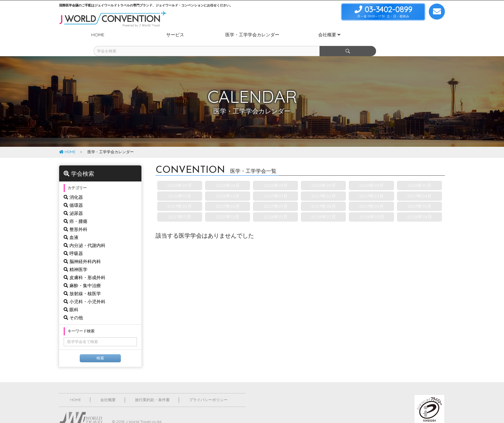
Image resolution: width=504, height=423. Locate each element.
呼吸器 (73, 242)
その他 (73, 306)
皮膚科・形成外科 (85, 266)
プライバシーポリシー (208, 388)
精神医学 (76, 258)
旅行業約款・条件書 (152, 388)
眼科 (71, 298)
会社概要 (108, 388)
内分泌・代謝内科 (85, 234)
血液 (71, 225)
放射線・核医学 (82, 282)
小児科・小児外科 (85, 290)
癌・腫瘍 (76, 209)
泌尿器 (73, 201)
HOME (67, 140)
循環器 (73, 193)
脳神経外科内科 (82, 250)
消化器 (73, 185)
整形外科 (76, 217)
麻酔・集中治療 (82, 274)
